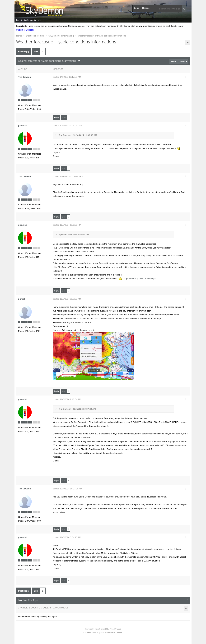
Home (19, 36)
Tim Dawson (24, 77)
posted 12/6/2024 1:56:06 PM (67, 225)
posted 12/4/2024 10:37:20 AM (68, 489)
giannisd (23, 126)
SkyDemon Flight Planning (61, 36)
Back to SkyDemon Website (29, 20)
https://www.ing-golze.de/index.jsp (140, 279)
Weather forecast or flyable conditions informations (102, 36)
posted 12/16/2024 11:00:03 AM (68, 176)
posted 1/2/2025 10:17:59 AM (67, 77)
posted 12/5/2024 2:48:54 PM (67, 399)
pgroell (22, 299)
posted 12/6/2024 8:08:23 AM (67, 299)
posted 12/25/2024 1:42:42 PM (68, 126)
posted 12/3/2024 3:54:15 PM (67, 537)
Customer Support (25, 30)
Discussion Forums (35, 36)
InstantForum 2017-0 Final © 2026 (108, 629)
